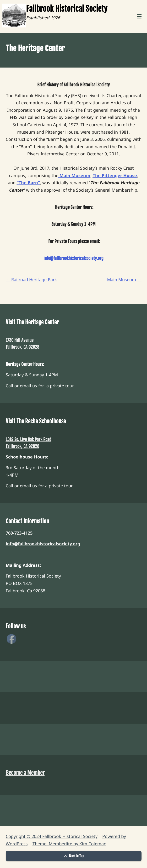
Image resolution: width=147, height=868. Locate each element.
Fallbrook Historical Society (67, 9)
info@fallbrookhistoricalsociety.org (43, 544)
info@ (49, 258)
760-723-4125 (19, 533)
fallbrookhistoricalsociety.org (79, 258)
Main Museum (124, 279)
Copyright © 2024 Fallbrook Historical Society (52, 836)
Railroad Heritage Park (31, 279)
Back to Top (74, 856)
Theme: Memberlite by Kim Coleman (69, 844)
